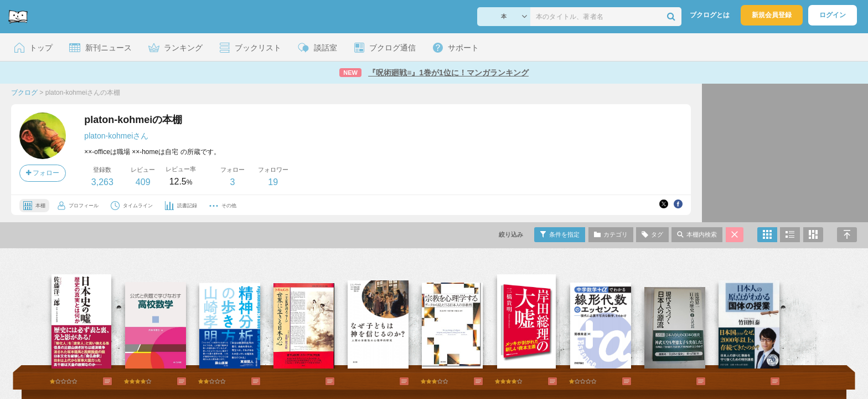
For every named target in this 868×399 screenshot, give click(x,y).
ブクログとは (710, 15)
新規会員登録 (772, 15)
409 (143, 182)
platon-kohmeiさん (116, 136)
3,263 (102, 182)
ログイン (833, 15)
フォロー (43, 173)
